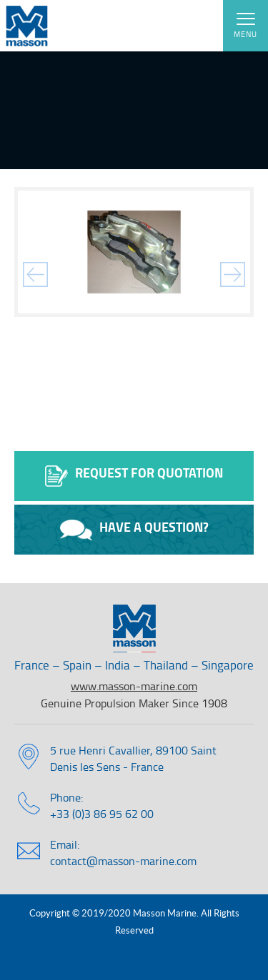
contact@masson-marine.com (123, 861)
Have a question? (134, 529)
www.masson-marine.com (134, 686)
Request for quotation (134, 475)
